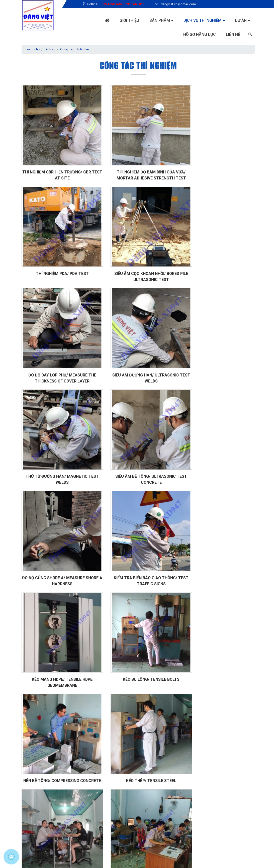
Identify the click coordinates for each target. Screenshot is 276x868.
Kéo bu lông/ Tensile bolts (218, 443)
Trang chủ (33, 49)
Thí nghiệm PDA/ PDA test (218, 164)
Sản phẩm (159, 20)
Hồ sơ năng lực (199, 34)
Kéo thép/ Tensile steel (138, 536)
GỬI (149, 831)
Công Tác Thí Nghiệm (79, 49)
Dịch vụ (52, 49)
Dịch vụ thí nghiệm (202, 20)
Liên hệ (233, 34)
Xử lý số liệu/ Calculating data (58, 628)
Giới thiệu (129, 20)
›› (162, 739)
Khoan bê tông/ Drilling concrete (58, 721)
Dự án (241, 20)
